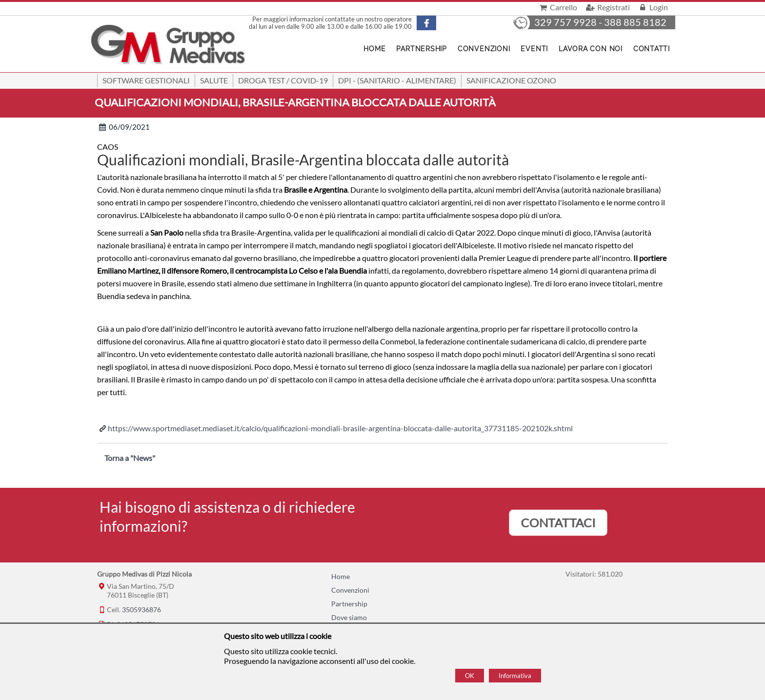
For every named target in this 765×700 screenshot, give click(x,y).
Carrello (557, 7)
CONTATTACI (558, 523)
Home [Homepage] (374, 49)
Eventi (534, 49)
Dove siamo (349, 617)
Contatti (652, 49)
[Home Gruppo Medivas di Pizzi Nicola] (169, 46)
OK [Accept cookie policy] (470, 676)
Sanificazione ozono (511, 80)
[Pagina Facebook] (435, 23)
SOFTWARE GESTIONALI (146, 80)
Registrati (607, 7)
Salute (214, 80)
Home (341, 576)
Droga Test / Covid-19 (283, 80)
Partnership (421, 49)
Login (653, 7)
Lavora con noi (591, 49)
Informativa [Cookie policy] (515, 676)
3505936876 (141, 610)
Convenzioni (484, 49)
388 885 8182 (635, 22)
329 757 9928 (565, 22)
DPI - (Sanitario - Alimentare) (397, 80)
